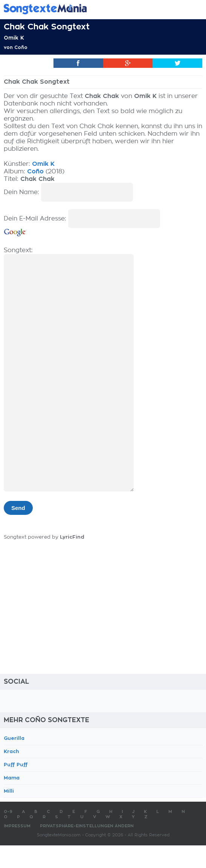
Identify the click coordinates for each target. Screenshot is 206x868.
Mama (12, 778)
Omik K (14, 38)
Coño (21, 47)
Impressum (17, 826)
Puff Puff (16, 765)
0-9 (8, 812)
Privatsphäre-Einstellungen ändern (87, 826)
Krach (11, 751)
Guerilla (14, 738)
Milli (9, 791)
